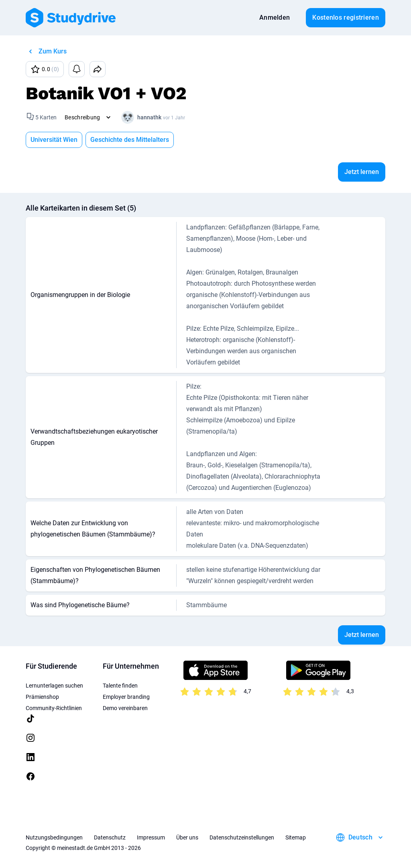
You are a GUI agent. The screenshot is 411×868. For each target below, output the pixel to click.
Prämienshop (42, 697)
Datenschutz (110, 837)
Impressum (151, 837)
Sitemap (296, 837)
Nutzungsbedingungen (54, 837)
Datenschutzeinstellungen (242, 837)
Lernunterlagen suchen (54, 686)
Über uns (187, 837)
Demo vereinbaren (125, 708)
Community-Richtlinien (54, 708)
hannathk (149, 117)
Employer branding (126, 697)
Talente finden (120, 686)
